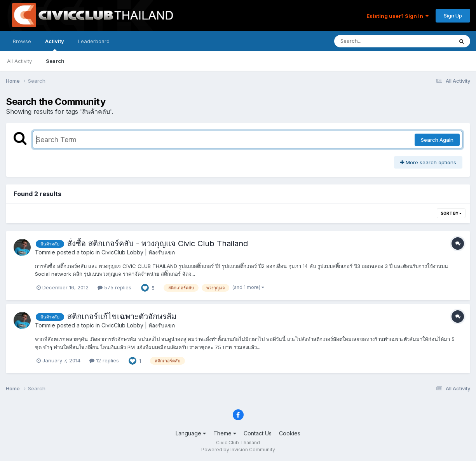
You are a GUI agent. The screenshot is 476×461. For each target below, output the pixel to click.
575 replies (114, 287)
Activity (55, 45)
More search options (428, 162)
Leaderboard (94, 41)
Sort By (451, 213)
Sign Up (453, 16)
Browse (22, 41)
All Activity (19, 61)
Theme (225, 433)
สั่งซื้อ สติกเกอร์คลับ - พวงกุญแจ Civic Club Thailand (158, 244)
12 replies (104, 360)
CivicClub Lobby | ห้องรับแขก (138, 252)
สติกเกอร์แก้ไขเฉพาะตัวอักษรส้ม (122, 317)
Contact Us (258, 433)
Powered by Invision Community (238, 450)
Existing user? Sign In (398, 16)
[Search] (372, 41)
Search (55, 61)
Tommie (45, 252)
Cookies (290, 433)
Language (191, 433)
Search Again (437, 140)
